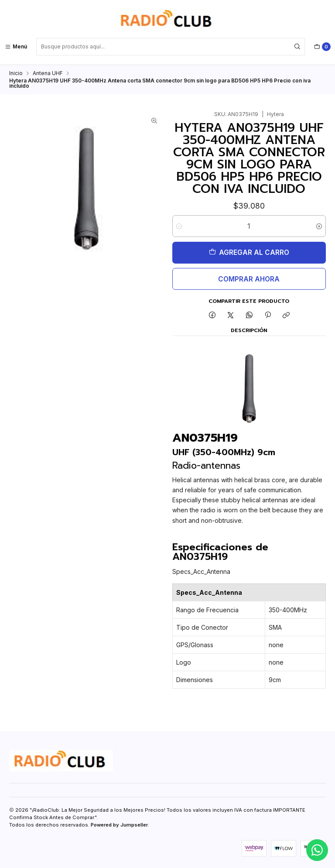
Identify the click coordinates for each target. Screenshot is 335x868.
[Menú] (16, 47)
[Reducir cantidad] (179, 226)
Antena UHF (48, 73)
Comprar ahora (249, 279)
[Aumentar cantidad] (319, 226)
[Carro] (322, 47)
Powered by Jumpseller (119, 825)
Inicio (16, 73)
